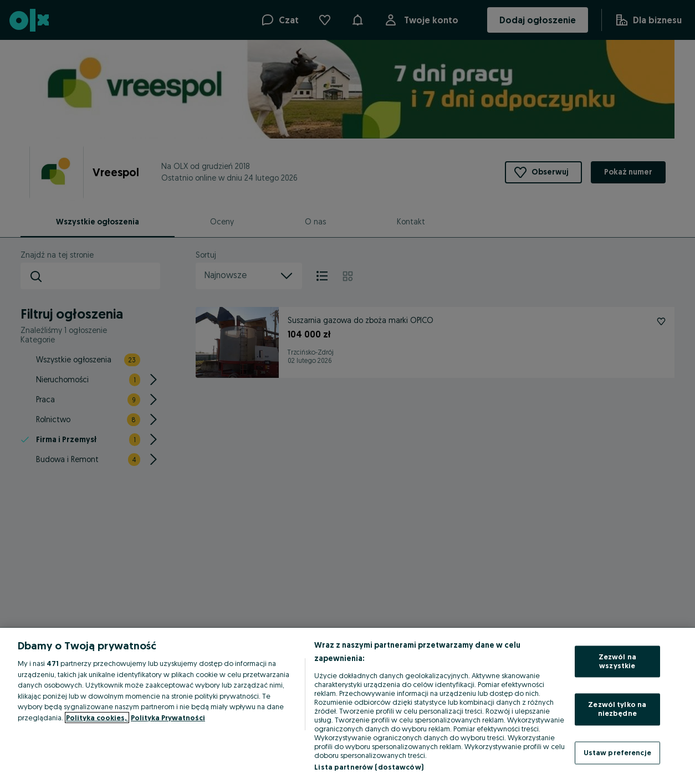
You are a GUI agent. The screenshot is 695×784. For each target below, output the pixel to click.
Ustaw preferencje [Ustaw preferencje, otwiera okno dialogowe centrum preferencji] (617, 752)
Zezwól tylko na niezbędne (617, 709)
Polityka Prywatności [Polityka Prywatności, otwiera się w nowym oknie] (168, 718)
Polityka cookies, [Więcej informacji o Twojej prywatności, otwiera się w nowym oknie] (97, 718)
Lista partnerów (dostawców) (369, 767)
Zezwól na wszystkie (617, 662)
